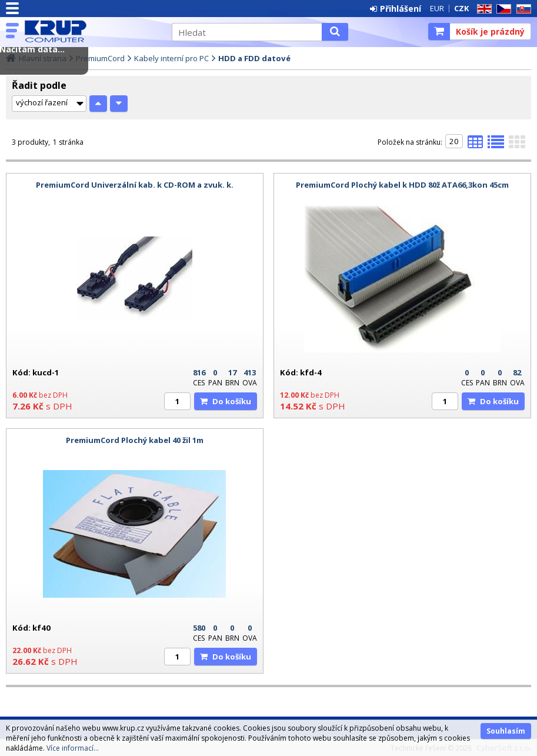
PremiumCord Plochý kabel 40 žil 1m (135, 440)
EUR (437, 8)
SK (522, 9)
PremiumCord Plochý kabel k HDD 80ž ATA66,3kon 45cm (402, 185)
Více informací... (73, 748)
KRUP (92, 31)
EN (482, 9)
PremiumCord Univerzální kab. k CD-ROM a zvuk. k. (135, 185)
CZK (461, 8)
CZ (502, 9)
